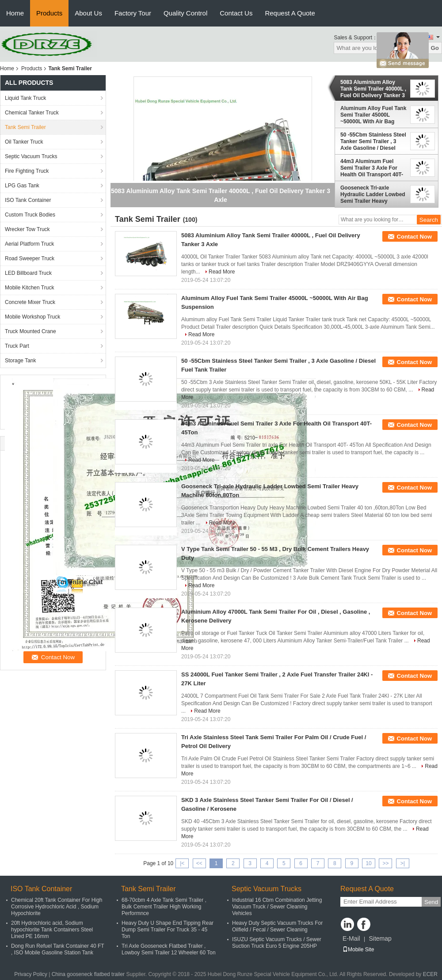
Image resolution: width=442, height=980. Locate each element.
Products (49, 13)
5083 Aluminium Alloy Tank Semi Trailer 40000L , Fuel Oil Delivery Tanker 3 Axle (373, 89)
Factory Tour (133, 13)
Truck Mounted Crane (30, 331)
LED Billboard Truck (28, 273)
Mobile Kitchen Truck (29, 288)
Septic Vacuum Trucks (31, 156)
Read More (222, 272)
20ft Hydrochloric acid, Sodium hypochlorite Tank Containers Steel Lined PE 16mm (52, 930)
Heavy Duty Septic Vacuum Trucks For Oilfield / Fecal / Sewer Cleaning (277, 926)
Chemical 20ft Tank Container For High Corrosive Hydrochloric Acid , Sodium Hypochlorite (57, 907)
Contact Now (414, 237)
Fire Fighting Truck (27, 171)
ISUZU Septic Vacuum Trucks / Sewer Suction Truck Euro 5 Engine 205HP (277, 943)
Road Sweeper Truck (30, 258)
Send (431, 902)
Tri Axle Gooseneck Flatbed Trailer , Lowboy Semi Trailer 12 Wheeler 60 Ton (169, 949)
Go (435, 48)
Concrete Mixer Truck (30, 302)
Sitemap (380, 938)
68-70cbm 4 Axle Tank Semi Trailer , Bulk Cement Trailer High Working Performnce (164, 907)
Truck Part (17, 346)
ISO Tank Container (28, 200)
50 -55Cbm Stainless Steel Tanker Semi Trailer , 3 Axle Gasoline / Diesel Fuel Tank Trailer (373, 141)
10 (368, 863)
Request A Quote (290, 13)
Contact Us (236, 13)
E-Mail (351, 938)
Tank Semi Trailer (25, 127)
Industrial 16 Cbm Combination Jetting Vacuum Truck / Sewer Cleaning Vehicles (277, 907)
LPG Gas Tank (22, 186)
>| (403, 863)
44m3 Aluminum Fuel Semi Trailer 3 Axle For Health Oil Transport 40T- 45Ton (372, 168)
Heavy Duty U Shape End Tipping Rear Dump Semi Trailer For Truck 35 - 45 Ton (168, 930)
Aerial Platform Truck (29, 244)
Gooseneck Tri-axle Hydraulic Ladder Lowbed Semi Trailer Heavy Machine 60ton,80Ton (373, 194)
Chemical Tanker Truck (32, 113)
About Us (88, 13)
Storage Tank (21, 361)
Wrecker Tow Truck (27, 229)
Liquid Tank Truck (25, 98)
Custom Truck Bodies (30, 215)
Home (15, 13)
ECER (430, 974)
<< (199, 863)
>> (385, 863)
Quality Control (185, 13)
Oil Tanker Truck (24, 142)
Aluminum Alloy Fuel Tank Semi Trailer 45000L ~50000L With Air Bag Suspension (373, 115)
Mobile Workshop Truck (32, 317)
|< (182, 863)
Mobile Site (358, 950)
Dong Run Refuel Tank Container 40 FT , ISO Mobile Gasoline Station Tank (57, 949)
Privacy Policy (31, 974)
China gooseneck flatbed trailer (88, 974)
